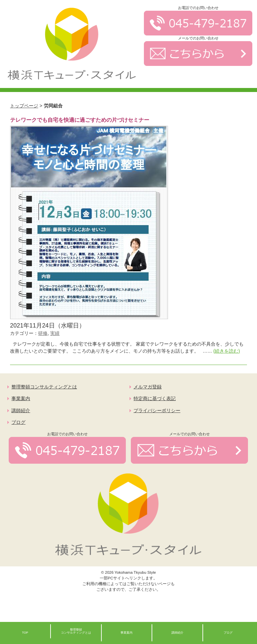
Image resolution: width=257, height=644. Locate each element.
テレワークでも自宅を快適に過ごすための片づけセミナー (80, 120)
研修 (43, 333)
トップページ (24, 106)
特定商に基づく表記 (155, 399)
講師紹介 (21, 411)
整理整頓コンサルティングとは (44, 387)
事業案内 (21, 399)
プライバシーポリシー (157, 411)
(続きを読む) (227, 351)
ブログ (18, 422)
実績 (55, 333)
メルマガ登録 (148, 387)
